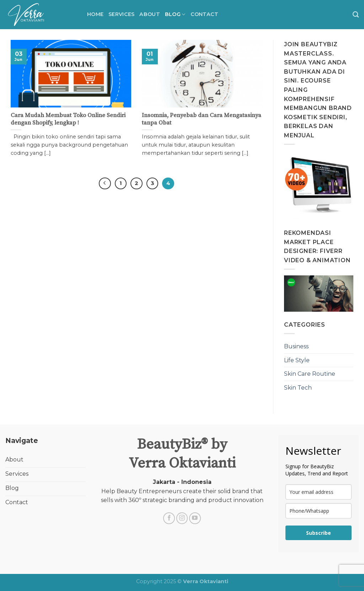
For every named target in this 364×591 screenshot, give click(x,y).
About (149, 14)
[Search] (356, 15)
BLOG (175, 14)
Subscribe (318, 533)
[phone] (318, 511)
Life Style (297, 360)
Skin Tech (298, 388)
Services (121, 14)
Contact (205, 14)
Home (95, 14)
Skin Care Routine (310, 374)
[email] (318, 492)
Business (296, 346)
